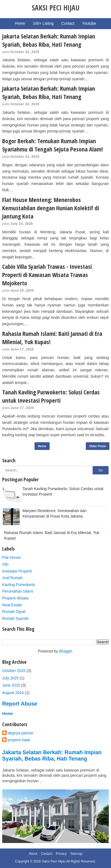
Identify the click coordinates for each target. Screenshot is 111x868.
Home (42, 446)
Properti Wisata (15, 598)
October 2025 (14, 671)
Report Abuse (20, 704)
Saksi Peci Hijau (54, 861)
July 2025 (10, 678)
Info (5, 564)
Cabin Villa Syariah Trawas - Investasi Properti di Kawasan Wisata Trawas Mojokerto (47, 275)
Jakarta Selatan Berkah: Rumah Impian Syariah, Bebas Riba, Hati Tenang (49, 40)
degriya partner (21, 733)
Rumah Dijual (14, 612)
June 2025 (11, 685)
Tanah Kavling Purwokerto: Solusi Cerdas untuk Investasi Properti (51, 396)
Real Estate (12, 605)
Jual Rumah (12, 578)
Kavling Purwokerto (19, 585)
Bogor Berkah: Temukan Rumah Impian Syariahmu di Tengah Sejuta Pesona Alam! (53, 145)
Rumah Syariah (15, 618)
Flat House (12, 557)
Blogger (66, 651)
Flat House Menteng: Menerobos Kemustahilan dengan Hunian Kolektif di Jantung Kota (51, 208)
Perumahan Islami (18, 591)
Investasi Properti (17, 571)
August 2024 (13, 693)
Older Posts (98, 446)
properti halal (19, 740)
